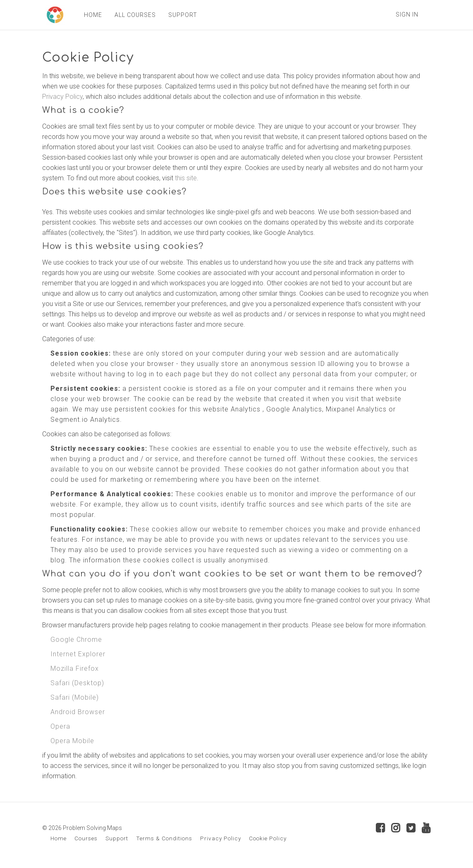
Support (117, 838)
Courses (86, 838)
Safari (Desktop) (77, 683)
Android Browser (78, 712)
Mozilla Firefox (75, 668)
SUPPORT (180, 15)
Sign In (407, 14)
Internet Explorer (78, 654)
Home (59, 838)
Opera (60, 726)
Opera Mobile (72, 741)
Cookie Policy (268, 838)
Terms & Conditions (164, 838)
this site (186, 178)
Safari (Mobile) (75, 697)
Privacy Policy (62, 97)
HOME (91, 15)
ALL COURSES (133, 15)
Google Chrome (76, 640)
